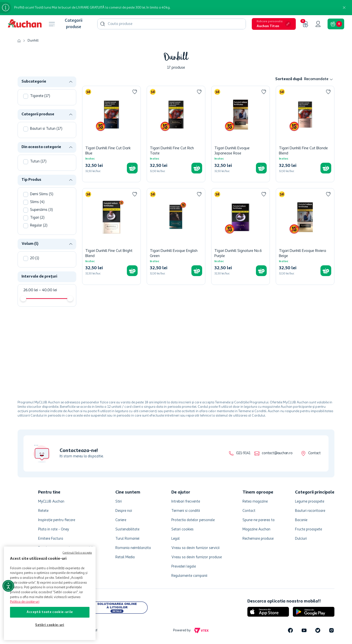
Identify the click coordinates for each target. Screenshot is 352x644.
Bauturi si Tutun (46, 129)
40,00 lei (48, 290)
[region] (50, 593)
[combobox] (172, 24)
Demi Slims (42, 194)
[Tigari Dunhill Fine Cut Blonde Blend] (305, 134)
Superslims (41, 210)
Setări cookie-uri (50, 625)
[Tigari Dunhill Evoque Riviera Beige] (305, 236)
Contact (314, 453)
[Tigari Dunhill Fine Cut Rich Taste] (176, 134)
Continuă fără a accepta (77, 553)
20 (35, 258)
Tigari (37, 218)
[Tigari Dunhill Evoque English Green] (176, 236)
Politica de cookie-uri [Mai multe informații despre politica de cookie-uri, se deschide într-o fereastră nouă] (25, 602)
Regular (39, 226)
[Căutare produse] (103, 24)
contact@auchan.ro (277, 453)
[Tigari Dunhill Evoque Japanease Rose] (241, 134)
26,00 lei (31, 290)
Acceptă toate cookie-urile (50, 612)
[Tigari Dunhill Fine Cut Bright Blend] (111, 236)
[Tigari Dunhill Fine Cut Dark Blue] (111, 134)
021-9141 (243, 453)
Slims (37, 202)
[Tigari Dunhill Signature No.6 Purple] (241, 236)
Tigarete (40, 96)
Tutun (38, 162)
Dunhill (33, 41)
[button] (274, 24)
